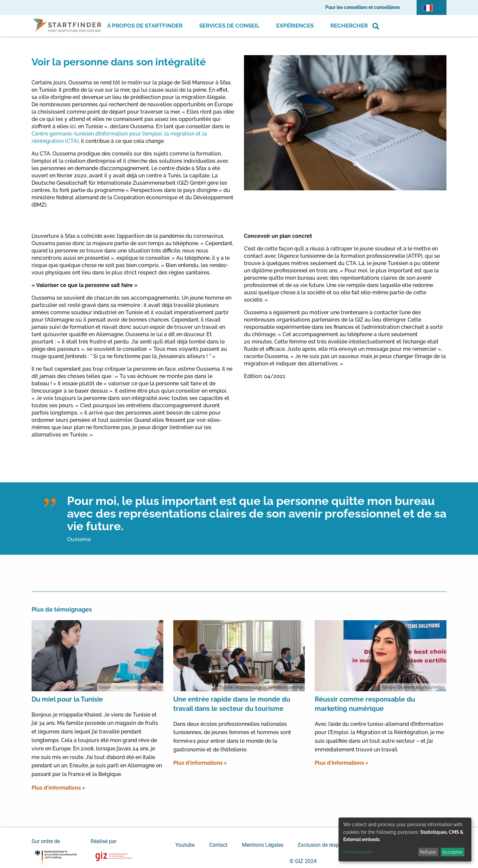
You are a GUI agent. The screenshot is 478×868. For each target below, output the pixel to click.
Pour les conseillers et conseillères (363, 7)
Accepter (452, 852)
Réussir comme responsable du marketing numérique (365, 704)
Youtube (185, 845)
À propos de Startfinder (145, 26)
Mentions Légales (263, 845)
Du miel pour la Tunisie (67, 699)
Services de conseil (229, 26)
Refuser (428, 852)
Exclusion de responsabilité (330, 845)
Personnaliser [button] (358, 852)
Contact (218, 845)
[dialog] (405, 839)
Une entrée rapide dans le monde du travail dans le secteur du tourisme (232, 704)
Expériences (295, 26)
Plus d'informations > (58, 788)
